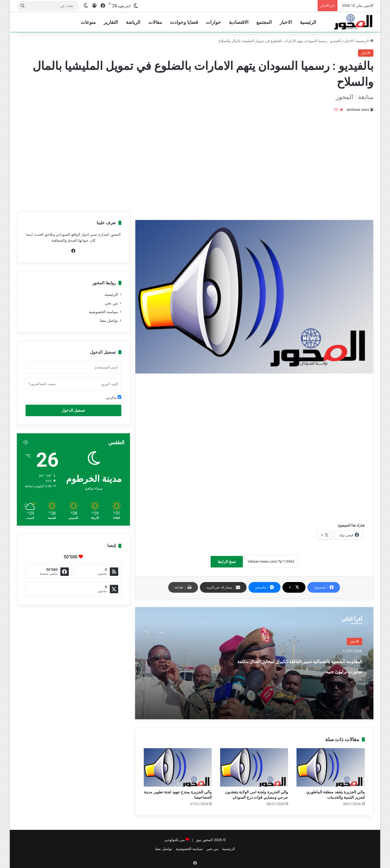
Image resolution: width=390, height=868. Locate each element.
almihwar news (358, 110)
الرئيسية (308, 22)
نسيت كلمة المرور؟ (42, 384)
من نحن (111, 303)
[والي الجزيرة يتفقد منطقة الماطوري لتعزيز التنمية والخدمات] (330, 767)
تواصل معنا (109, 320)
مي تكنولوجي (175, 840)
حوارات (213, 22)
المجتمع (264, 22)
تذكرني (114, 397)
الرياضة (133, 22)
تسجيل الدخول (73, 410)
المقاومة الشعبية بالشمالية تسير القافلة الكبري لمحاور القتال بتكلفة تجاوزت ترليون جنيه (303, 670)
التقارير (111, 22)
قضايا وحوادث (184, 22)
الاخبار (286, 22)
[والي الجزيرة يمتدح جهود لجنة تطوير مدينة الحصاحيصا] (178, 767)
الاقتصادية (239, 22)
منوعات (88, 22)
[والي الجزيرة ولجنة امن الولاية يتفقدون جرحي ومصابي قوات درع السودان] (254, 767)
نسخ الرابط (227, 562)
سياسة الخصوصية (103, 312)
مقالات (155, 22)
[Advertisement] (195, 161)
